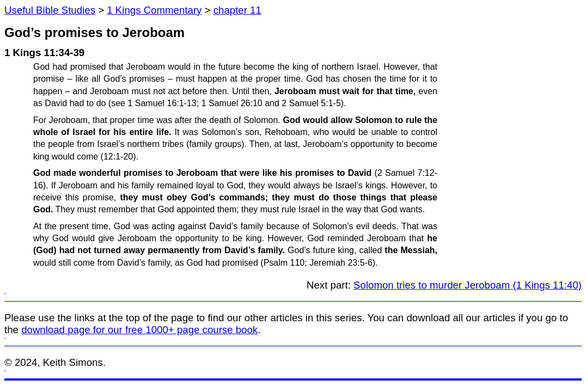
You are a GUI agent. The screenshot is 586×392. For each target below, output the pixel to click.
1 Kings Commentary (154, 10)
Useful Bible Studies (50, 10)
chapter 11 (237, 10)
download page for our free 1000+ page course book (139, 330)
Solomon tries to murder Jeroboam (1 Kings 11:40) (468, 285)
